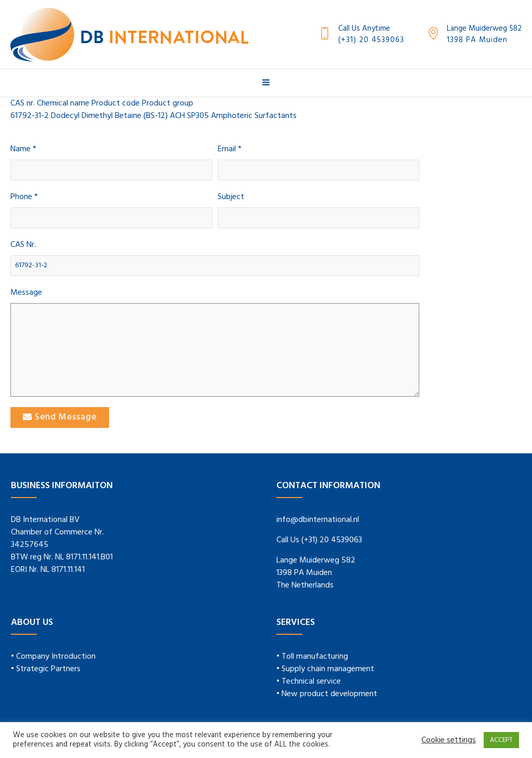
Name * (23, 149)
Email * (230, 149)
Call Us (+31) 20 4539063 (319, 540)
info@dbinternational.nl (318, 520)
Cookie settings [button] (449, 740)
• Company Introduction (53, 657)
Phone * (24, 197)
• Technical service (309, 682)
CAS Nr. (23, 245)
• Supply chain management (325, 669)
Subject (231, 197)
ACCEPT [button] (501, 740)
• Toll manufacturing (312, 657)
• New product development (327, 694)
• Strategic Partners (46, 669)
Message (26, 293)
